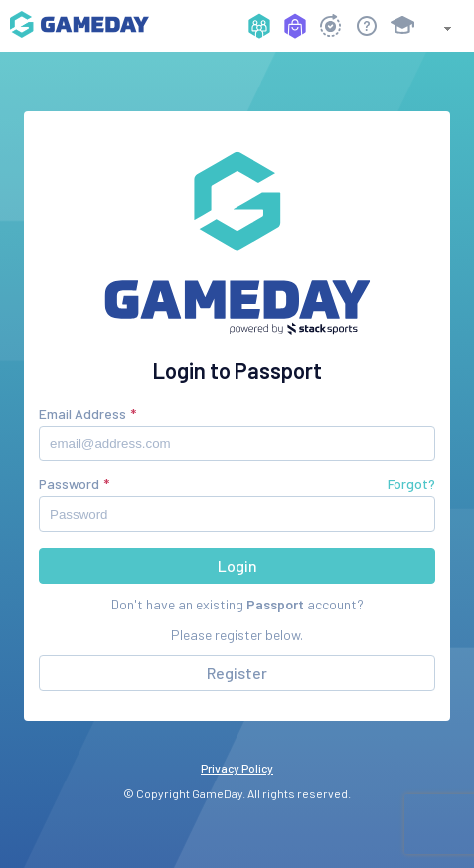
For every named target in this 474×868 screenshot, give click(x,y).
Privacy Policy (237, 768)
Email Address (82, 413)
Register (237, 673)
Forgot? (411, 484)
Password (69, 484)
